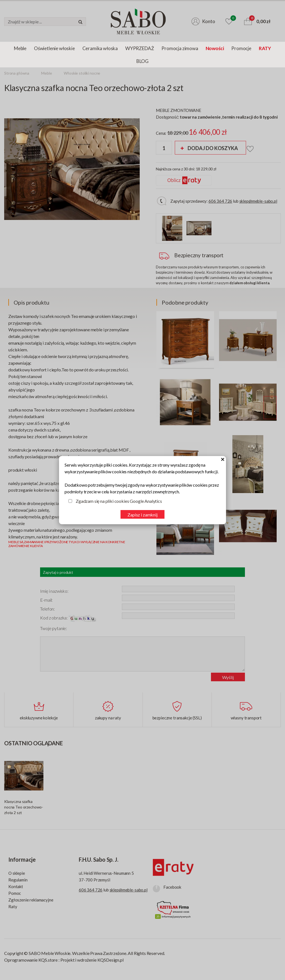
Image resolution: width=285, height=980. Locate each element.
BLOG (142, 61)
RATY (265, 48)
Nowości (215, 48)
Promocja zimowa (180, 48)
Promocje (241, 48)
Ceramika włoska (100, 48)
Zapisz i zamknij (142, 515)
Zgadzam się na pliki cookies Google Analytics (119, 501)
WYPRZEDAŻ (140, 48)
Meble (20, 48)
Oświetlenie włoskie (54, 48)
